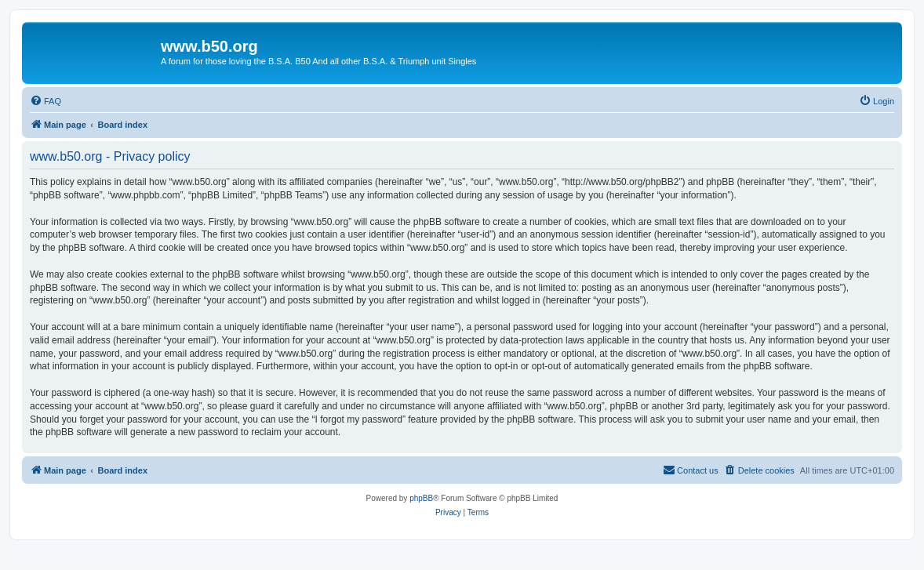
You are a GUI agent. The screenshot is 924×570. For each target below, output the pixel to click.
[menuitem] (45, 101)
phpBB (421, 498)
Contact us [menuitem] (691, 470)
